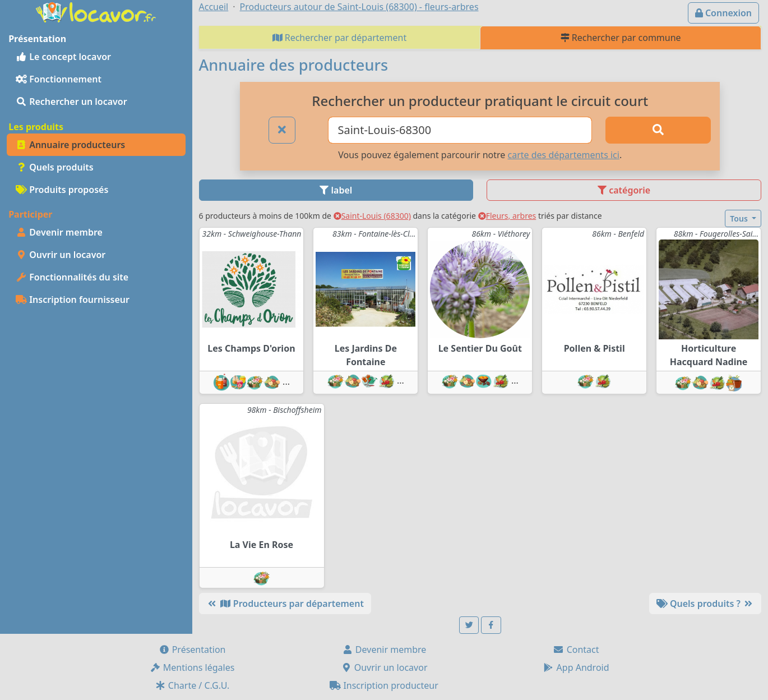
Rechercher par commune (621, 38)
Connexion (723, 13)
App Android (576, 667)
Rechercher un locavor (71, 102)
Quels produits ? (705, 604)
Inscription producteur (384, 685)
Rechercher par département (340, 38)
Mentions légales (192, 667)
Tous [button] (740, 218)
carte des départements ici (564, 155)
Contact (576, 650)
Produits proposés (62, 190)
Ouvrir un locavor (61, 255)
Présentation (192, 650)
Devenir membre (59, 232)
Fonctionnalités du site (72, 277)
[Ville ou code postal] (460, 130)
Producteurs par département (285, 604)
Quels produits (55, 167)
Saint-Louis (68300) (372, 216)
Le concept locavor (63, 57)
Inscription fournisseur (73, 300)
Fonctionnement (59, 79)
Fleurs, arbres (507, 216)
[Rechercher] (658, 130)
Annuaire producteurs (70, 145)
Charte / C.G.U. (192, 685)
